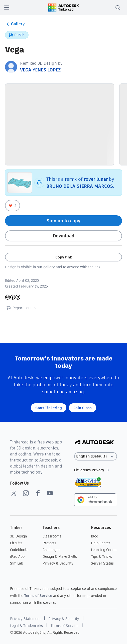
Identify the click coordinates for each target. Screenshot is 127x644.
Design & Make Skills (60, 557)
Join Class (83, 408)
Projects (49, 543)
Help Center (101, 543)
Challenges (51, 550)
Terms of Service (38, 596)
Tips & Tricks (101, 557)
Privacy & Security (58, 563)
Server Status (102, 563)
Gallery (15, 24)
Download (64, 236)
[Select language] (95, 456)
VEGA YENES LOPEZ (40, 70)
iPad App (17, 557)
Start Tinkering (49, 408)
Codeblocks (19, 550)
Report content (21, 308)
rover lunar (96, 179)
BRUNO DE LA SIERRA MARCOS (80, 186)
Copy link (64, 257)
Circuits (16, 543)
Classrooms (52, 536)
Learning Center (104, 550)
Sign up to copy (63, 221)
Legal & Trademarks (26, 626)
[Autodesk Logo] (94, 443)
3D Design (18, 536)
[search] (118, 8)
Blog (95, 536)
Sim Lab (17, 563)
